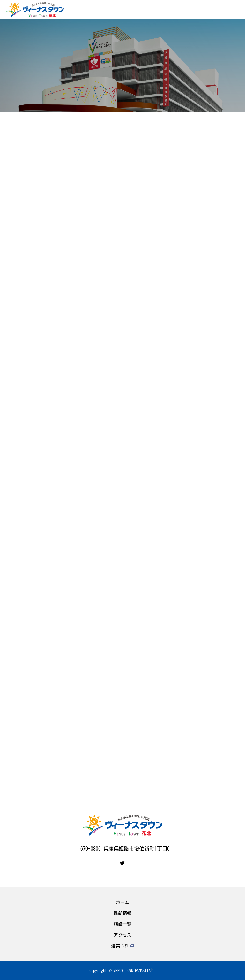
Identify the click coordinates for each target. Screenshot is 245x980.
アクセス (122, 935)
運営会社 (122, 946)
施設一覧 (122, 924)
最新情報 (122, 913)
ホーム (122, 902)
